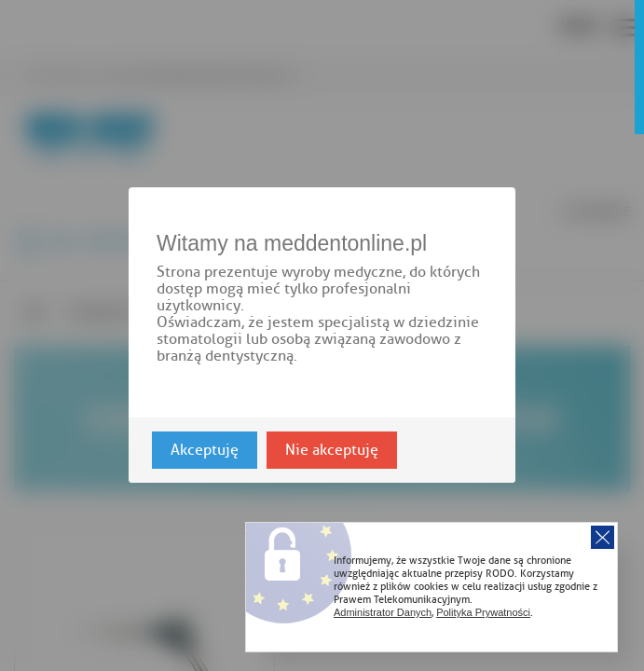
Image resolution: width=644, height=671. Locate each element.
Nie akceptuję (332, 451)
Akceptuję (205, 451)
